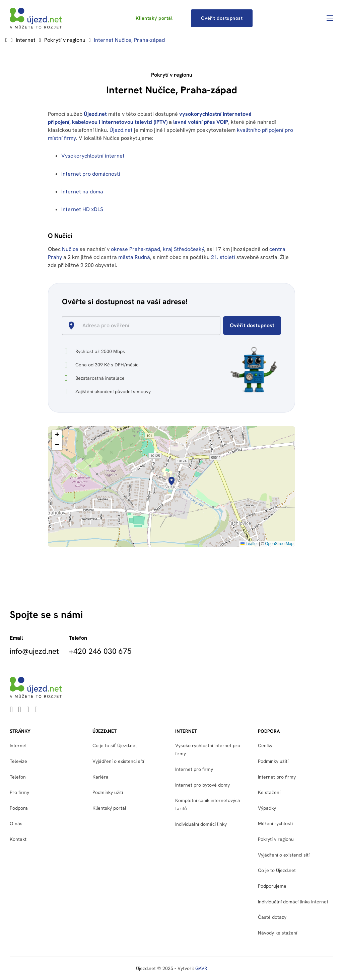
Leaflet (249, 544)
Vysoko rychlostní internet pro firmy (208, 749)
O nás (16, 823)
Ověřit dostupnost (222, 18)
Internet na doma (82, 192)
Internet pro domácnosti (91, 174)
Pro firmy (19, 792)
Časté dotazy (272, 917)
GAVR (201, 968)
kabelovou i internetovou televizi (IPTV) (120, 122)
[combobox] (144, 326)
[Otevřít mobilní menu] (330, 18)
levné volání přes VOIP (201, 122)
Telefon (18, 777)
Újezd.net (95, 114)
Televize (18, 761)
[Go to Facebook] (28, 710)
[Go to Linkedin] (11, 710)
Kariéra (100, 777)
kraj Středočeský (183, 249)
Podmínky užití (108, 792)
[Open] (217, 326)
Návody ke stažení (278, 933)
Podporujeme (272, 886)
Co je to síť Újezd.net (115, 745)
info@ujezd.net (34, 651)
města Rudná (134, 257)
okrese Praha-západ (135, 249)
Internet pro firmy (194, 769)
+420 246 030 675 (100, 651)
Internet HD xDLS (82, 209)
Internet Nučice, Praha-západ (129, 40)
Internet (26, 40)
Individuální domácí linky (201, 824)
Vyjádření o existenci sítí (118, 761)
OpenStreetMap (279, 544)
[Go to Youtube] (20, 710)
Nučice (70, 249)
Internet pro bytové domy (202, 785)
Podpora (19, 808)
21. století (223, 257)
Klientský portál (154, 18)
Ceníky (265, 745)
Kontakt (18, 839)
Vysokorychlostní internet (93, 156)
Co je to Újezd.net (277, 870)
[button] (171, 481)
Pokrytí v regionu (65, 40)
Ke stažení (269, 792)
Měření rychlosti (275, 823)
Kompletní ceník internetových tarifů (208, 804)
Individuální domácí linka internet (293, 902)
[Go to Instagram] (36, 710)
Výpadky (267, 808)
